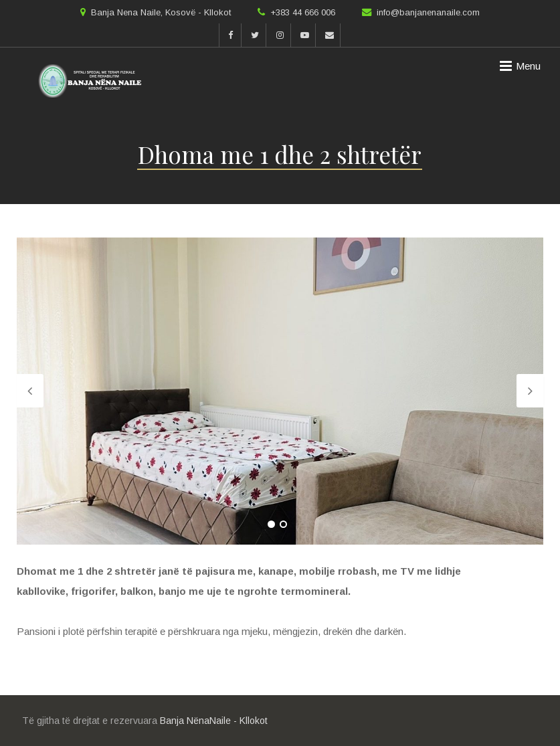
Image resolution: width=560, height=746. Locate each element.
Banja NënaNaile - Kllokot (214, 721)
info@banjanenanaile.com (428, 12)
